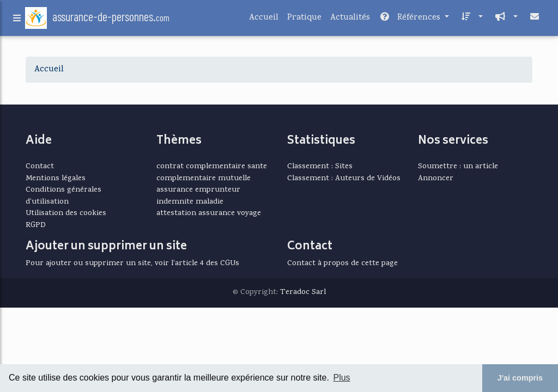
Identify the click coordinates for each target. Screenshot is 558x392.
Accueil (264, 20)
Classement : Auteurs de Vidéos (344, 179)
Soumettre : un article (458, 167)
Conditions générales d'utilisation (63, 196)
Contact (40, 167)
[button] (470, 20)
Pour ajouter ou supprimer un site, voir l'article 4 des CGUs (132, 264)
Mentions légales (56, 179)
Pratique (304, 20)
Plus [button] (341, 378)
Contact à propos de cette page (342, 264)
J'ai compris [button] (520, 378)
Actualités (350, 20)
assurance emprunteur (198, 190)
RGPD (36, 225)
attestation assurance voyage (209, 213)
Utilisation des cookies (66, 213)
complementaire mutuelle (204, 179)
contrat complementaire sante (212, 167)
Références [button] (411, 20)
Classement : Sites (320, 167)
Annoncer (436, 179)
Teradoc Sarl (303, 292)
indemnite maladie (190, 202)
